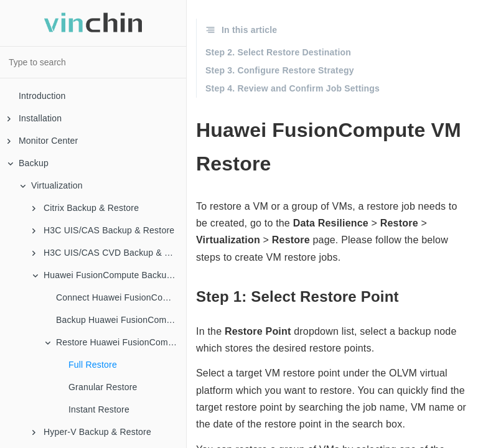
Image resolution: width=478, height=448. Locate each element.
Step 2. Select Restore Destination (278, 52)
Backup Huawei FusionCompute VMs (121, 320)
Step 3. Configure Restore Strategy (280, 70)
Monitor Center (43, 141)
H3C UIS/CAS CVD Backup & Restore (109, 253)
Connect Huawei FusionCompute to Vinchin (121, 297)
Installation (35, 118)
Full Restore (93, 365)
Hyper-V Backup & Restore (92, 432)
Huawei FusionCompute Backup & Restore (109, 275)
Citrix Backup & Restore (86, 208)
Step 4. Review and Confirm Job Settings (293, 88)
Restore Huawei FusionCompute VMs (115, 342)
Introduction (42, 96)
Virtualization (51, 185)
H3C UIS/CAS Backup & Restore (103, 230)
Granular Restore (103, 387)
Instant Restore (99, 409)
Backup (28, 163)
